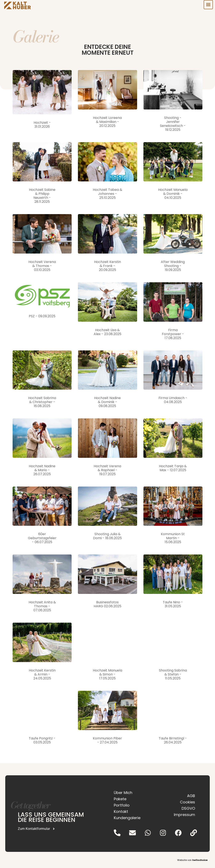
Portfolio (122, 805)
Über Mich (123, 793)
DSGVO (188, 808)
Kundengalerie (127, 818)
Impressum (184, 815)
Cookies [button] (187, 802)
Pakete (120, 799)
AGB (191, 796)
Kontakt (121, 811)
